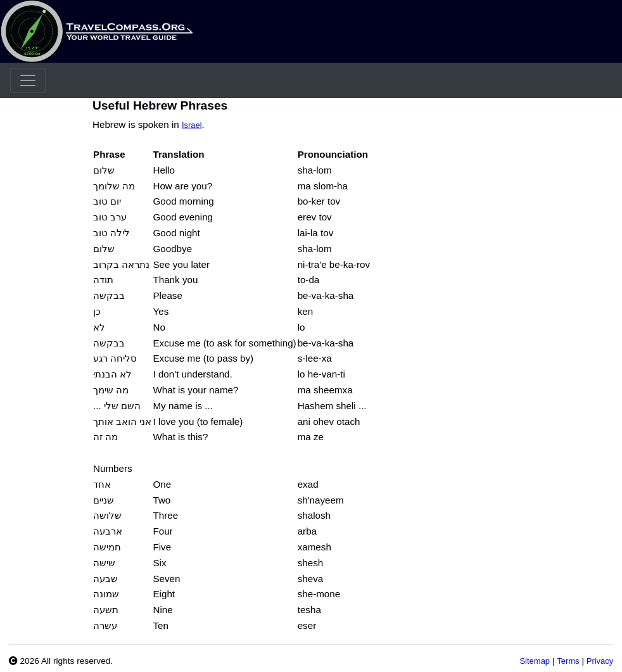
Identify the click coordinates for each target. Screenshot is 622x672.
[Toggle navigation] (28, 80)
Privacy (600, 661)
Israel (192, 125)
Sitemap (535, 661)
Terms (568, 661)
